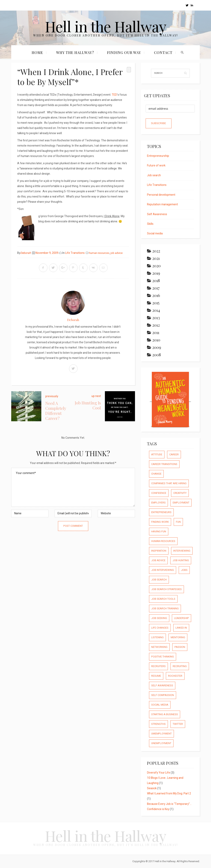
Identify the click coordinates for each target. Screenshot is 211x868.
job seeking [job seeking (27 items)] (159, 618)
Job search (154, 175)
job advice (117, 253)
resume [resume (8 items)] (156, 676)
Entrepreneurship (158, 156)
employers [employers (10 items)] (158, 503)
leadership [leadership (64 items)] (182, 618)
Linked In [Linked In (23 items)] (181, 628)
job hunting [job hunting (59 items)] (181, 560)
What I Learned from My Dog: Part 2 (169, 794)
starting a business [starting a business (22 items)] (165, 714)
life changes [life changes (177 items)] (160, 628)
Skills (150, 224)
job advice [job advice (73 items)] (158, 560)
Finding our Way (124, 53)
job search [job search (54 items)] (159, 580)
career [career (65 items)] (174, 454)
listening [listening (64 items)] (157, 637)
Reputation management (162, 204)
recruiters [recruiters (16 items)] (158, 666)
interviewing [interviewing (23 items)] (182, 551)
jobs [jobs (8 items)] (184, 570)
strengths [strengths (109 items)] (158, 724)
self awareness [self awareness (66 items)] (162, 685)
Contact (163, 53)
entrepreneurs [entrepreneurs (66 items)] (161, 512)
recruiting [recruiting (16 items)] (180, 666)
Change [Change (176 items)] (156, 474)
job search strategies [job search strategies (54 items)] (166, 589)
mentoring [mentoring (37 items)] (178, 637)
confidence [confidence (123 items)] (159, 493)
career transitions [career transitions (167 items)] (164, 464)
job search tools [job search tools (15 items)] (163, 599)
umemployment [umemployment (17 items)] (161, 734)
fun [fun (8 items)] (178, 522)
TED (114, 95)
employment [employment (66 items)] (181, 503)
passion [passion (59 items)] (180, 647)
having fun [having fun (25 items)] (159, 531)
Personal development (161, 195)
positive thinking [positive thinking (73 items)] (163, 657)
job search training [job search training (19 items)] (165, 608)
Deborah (26, 253)
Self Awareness (157, 214)
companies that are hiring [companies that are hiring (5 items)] (169, 483)
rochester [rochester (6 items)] (175, 676)
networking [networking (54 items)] (159, 647)
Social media (155, 233)
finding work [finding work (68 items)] (160, 522)
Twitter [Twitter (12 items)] (178, 724)
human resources (99, 253)
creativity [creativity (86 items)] (180, 493)
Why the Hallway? (75, 53)
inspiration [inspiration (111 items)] (159, 551)
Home (37, 53)
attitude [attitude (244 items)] (157, 454)
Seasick (152, 788)
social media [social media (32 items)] (160, 705)
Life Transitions (75, 253)
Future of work (156, 166)
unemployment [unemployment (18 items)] (161, 743)
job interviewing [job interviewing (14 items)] (163, 570)
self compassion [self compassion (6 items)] (163, 695)
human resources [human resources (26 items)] (163, 541)
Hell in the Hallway (106, 26)
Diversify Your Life (159, 773)
